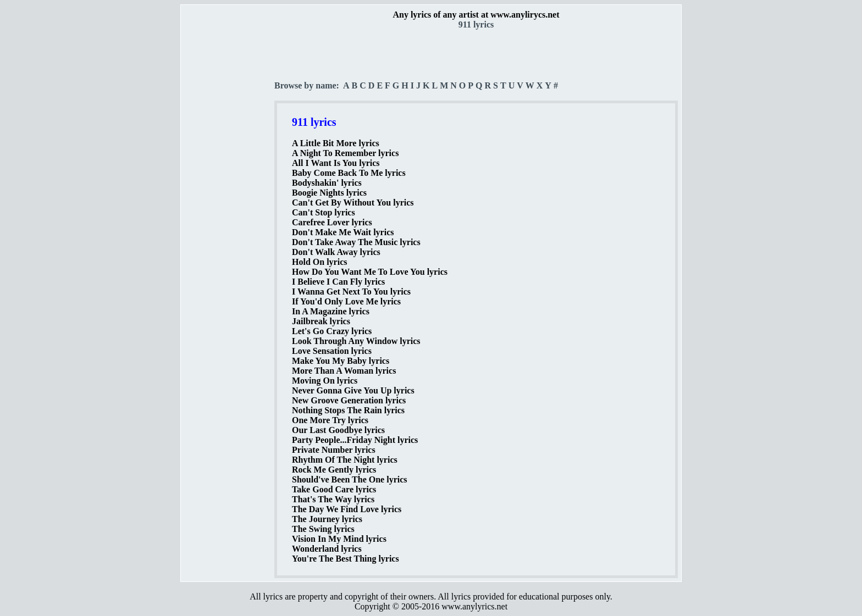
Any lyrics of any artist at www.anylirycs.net (476, 15)
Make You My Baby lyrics (341, 361)
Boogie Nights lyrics (329, 193)
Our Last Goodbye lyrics (338, 430)
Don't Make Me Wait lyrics (343, 232)
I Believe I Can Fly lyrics (338, 282)
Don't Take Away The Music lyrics (356, 242)
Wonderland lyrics (327, 549)
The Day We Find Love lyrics (347, 509)
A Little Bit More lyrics (336, 143)
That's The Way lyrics (333, 499)
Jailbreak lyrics (321, 321)
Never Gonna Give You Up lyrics (353, 390)
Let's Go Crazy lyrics (332, 331)
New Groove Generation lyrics (349, 400)
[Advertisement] (228, 193)
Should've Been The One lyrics (350, 479)
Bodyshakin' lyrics (327, 183)
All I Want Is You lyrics (336, 163)
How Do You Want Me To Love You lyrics (370, 272)
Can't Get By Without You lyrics (353, 202)
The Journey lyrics (327, 519)
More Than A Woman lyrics (344, 371)
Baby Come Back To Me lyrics (349, 173)
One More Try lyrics (330, 420)
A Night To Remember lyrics (345, 153)
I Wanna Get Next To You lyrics (351, 292)
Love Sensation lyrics (332, 351)
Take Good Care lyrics (334, 489)
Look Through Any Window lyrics (356, 341)
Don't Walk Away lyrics (336, 252)
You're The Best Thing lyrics (346, 559)
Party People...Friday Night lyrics (355, 440)
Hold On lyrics (319, 262)
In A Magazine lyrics (331, 311)
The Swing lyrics (323, 529)
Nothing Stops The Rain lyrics (348, 410)
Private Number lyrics (334, 450)
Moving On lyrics (325, 381)
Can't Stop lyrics (324, 212)
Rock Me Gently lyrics (334, 470)
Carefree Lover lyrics (332, 222)
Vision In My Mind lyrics (339, 539)
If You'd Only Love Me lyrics (346, 301)
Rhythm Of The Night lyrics (345, 460)
